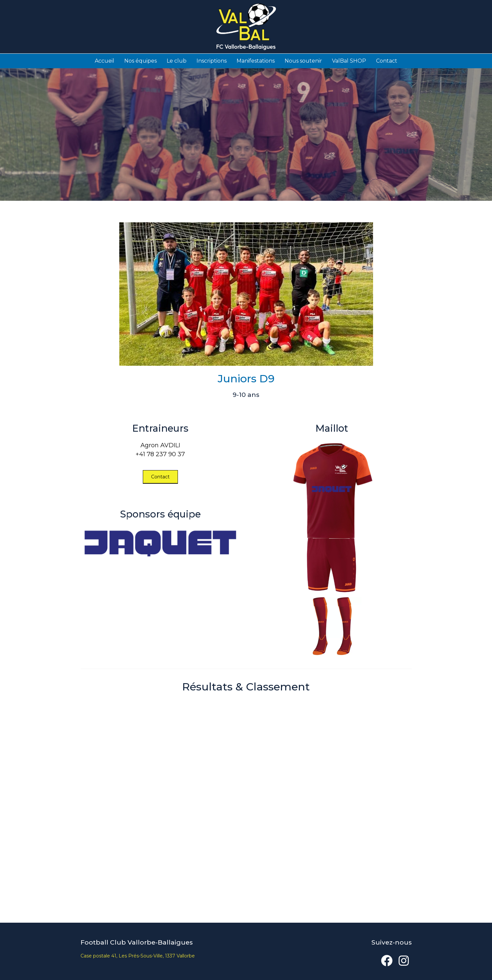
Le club (177, 60)
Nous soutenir (303, 60)
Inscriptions (212, 60)
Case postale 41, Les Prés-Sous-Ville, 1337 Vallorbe (138, 955)
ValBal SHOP (349, 60)
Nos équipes (140, 60)
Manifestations (256, 60)
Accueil (105, 60)
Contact (387, 60)
